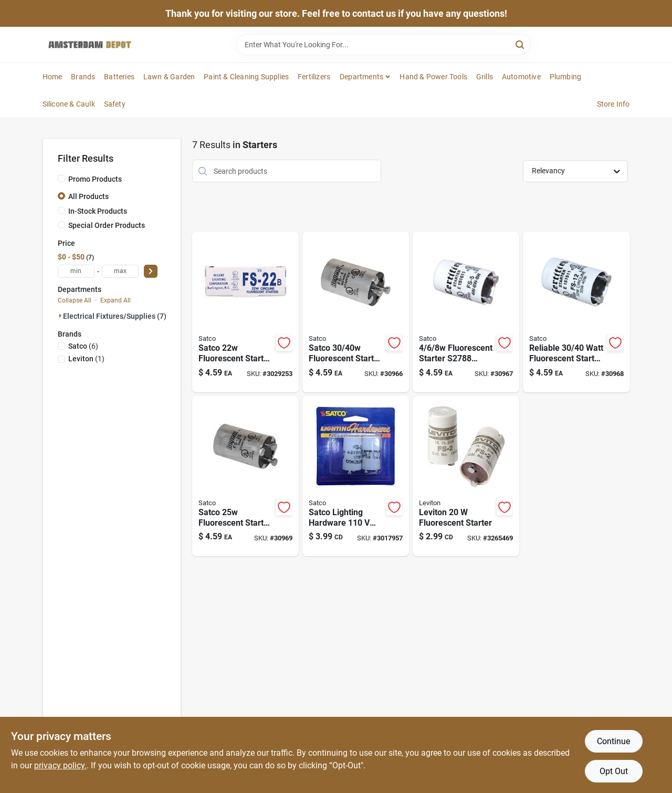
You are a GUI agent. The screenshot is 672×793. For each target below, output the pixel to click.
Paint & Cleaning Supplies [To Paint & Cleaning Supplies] (246, 77)
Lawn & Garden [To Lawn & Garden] (169, 77)
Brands (83, 77)
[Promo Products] (61, 179)
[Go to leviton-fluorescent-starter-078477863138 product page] (466, 476)
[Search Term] (383, 45)
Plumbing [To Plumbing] (566, 77)
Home (52, 77)
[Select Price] (151, 271)
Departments (361, 77)
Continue (613, 741)
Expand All (115, 300)
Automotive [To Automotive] (521, 77)
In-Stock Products (98, 211)
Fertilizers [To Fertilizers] (314, 77)
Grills (485, 77)
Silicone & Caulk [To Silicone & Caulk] (69, 104)
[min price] (76, 271)
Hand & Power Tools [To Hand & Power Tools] (433, 77)
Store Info (613, 104)
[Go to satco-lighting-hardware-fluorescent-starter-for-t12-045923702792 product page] (356, 476)
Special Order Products (107, 225)
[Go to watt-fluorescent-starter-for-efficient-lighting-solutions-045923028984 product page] (245, 476)
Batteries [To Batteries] (119, 77)
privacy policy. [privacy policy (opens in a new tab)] (60, 765)
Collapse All (75, 300)
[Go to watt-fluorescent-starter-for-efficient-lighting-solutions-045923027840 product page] (245, 312)
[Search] (521, 44)
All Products (88, 196)
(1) (86, 359)
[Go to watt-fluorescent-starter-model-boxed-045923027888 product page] (466, 312)
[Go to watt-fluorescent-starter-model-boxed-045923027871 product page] (356, 312)
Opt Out (614, 771)
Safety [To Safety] (115, 104)
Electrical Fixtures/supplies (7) (115, 316)
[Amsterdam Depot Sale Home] (90, 45)
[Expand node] (60, 316)
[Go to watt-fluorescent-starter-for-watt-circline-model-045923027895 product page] (576, 312)
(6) (83, 346)
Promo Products (95, 179)
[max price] (120, 271)
